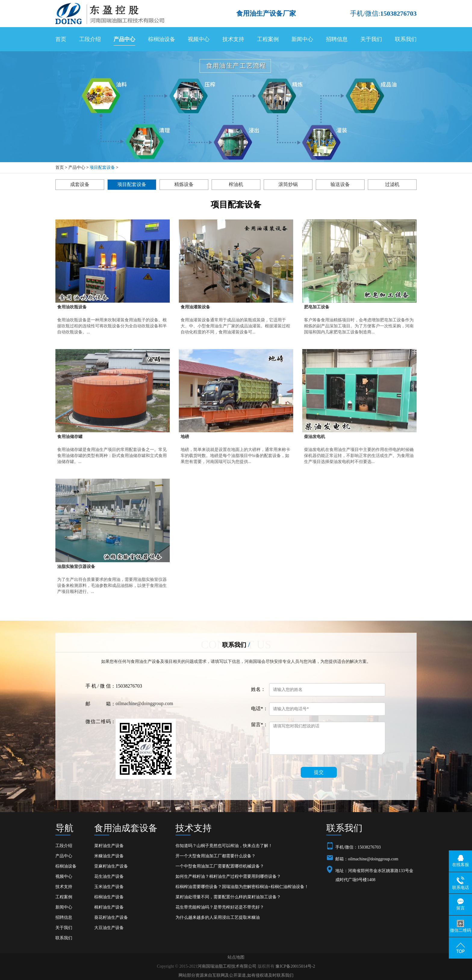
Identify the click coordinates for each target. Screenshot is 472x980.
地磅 (185, 437)
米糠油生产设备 (109, 856)
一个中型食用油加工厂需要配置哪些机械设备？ (220, 866)
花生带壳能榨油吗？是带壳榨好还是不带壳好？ (220, 907)
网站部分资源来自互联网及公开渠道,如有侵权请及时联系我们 (236, 975)
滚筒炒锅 (288, 184)
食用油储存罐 (70, 437)
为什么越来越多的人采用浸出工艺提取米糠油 (218, 917)
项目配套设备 (102, 167)
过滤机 (392, 184)
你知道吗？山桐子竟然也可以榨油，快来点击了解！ (224, 846)
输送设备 (340, 184)
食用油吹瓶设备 (72, 307)
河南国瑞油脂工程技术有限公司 (227, 966)
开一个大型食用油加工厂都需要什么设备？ (216, 856)
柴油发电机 (315, 437)
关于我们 (371, 39)
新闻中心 (302, 39)
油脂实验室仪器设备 (76, 567)
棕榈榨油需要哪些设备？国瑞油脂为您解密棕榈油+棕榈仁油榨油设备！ (242, 887)
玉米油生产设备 (109, 887)
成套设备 (80, 184)
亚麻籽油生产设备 (111, 866)
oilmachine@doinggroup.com (144, 703)
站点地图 (236, 957)
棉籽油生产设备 (109, 907)
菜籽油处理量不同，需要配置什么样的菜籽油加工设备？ (228, 897)
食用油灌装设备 (195, 307)
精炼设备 (184, 184)
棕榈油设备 (162, 39)
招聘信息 (337, 39)
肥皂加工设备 (317, 307)
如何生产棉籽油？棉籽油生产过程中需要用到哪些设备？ (228, 876)
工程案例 (268, 39)
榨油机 (236, 184)
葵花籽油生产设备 (111, 917)
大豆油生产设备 (109, 928)
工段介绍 (90, 39)
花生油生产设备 (109, 876)
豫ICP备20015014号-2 (295, 966)
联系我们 (406, 39)
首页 (61, 39)
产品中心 (124, 39)
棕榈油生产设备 (109, 897)
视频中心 (199, 39)
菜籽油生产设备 (109, 846)
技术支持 (233, 39)
